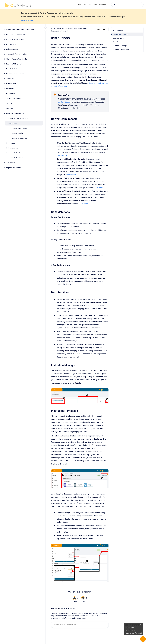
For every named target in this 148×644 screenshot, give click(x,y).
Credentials (11, 94)
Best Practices (118, 42)
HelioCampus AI (12, 49)
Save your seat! (27, 20)
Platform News (11, 44)
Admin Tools (11, 163)
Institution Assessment (19, 138)
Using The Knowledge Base (16, 34)
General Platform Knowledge (16, 54)
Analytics (10, 108)
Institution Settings (18, 133)
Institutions (13, 123)
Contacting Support (84, 4)
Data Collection (12, 84)
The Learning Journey (14, 99)
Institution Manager (120, 46)
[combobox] (127, 5)
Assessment (11, 79)
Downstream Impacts (121, 34)
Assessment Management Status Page (20, 29)
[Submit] (114, 5)
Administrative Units (16, 158)
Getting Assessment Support (17, 39)
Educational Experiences (15, 74)
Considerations (119, 38)
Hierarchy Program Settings (18, 118)
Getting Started (100, 4)
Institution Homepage (121, 49)
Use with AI (101, 29)
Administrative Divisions (17, 153)
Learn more (62, 155)
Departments (13, 148)
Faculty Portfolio (12, 69)
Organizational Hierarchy (15, 113)
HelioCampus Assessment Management (71, 28)
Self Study (10, 89)
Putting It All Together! (14, 64)
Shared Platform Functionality (17, 59)
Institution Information (19, 128)
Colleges (12, 143)
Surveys (9, 103)
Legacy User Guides (14, 168)
